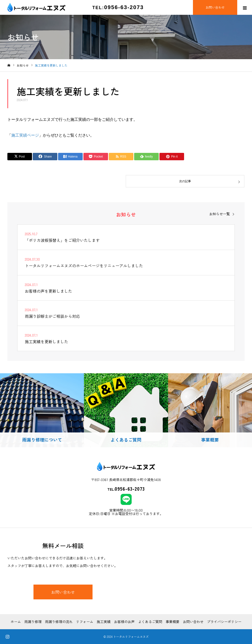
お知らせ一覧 (220, 214)
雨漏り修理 (33, 622)
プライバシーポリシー (224, 622)
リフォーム (85, 622)
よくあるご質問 (150, 622)
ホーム (16, 622)
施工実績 (104, 622)
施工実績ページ (25, 135)
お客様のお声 (124, 622)
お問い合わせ (63, 592)
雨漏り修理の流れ (59, 622)
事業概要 (173, 622)
